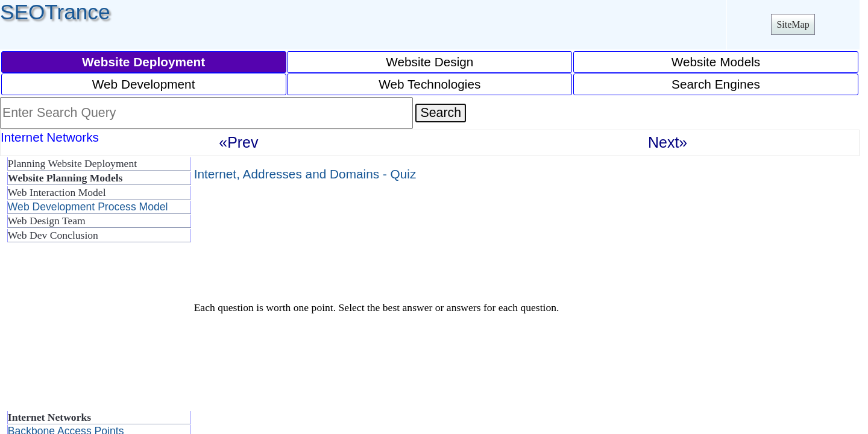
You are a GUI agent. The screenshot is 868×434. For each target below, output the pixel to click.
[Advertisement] (96, 332)
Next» (668, 142)
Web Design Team (47, 221)
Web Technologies (429, 84)
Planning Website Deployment (72, 163)
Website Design (429, 62)
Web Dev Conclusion (53, 235)
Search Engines (716, 84)
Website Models (716, 62)
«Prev (238, 142)
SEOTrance (55, 12)
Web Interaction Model (57, 192)
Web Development (144, 84)
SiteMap (793, 24)
